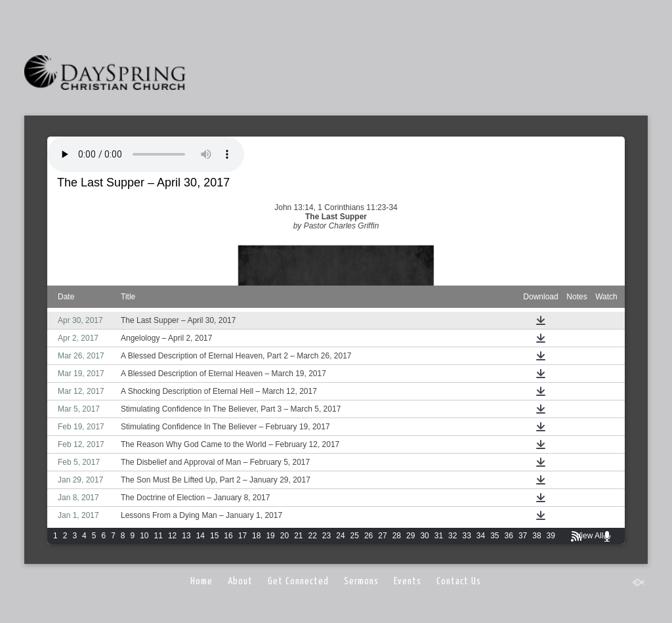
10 (144, 536)
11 (158, 536)
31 (439, 536)
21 (298, 536)
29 (410, 536)
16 (228, 536)
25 (355, 536)
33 (466, 536)
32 (452, 536)
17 (242, 536)
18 (256, 536)
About (240, 581)
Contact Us (459, 581)
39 (551, 536)
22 (313, 536)
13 (186, 536)
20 (284, 536)
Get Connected (298, 581)
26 (368, 536)
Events (408, 581)
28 (397, 536)
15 (214, 536)
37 (523, 536)
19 (270, 536)
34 (481, 536)
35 (494, 536)
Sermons (361, 581)
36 (509, 536)
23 (326, 536)
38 (536, 536)
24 (340, 536)
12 (172, 536)
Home (201, 581)
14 (200, 536)
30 (424, 536)
